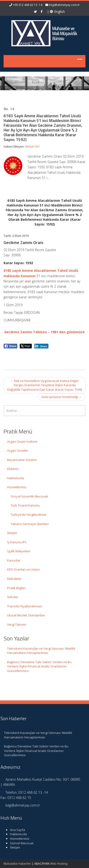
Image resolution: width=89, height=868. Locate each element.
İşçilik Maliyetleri (19, 551)
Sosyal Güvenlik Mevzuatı (29, 496)
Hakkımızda (16, 478)
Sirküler (13, 597)
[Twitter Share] (26, 346)
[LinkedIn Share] (41, 346)
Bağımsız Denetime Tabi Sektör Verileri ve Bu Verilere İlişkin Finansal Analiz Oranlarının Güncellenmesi (39, 666)
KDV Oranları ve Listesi (23, 569)
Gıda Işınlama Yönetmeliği (62, 397)
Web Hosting (59, 864)
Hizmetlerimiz (17, 487)
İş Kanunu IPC (17, 542)
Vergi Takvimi (17, 624)
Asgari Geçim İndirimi (22, 441)
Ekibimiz (13, 469)
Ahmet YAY (32, 147)
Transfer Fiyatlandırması (25, 606)
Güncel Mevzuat (21, 843)
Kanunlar (14, 560)
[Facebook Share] (10, 346)
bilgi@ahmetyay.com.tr (64, 5)
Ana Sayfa (16, 830)
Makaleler (14, 579)
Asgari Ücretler (18, 450)
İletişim (12, 533)
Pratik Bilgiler (16, 588)
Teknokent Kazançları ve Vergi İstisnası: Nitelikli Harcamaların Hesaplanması (41, 651)
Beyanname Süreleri (22, 460)
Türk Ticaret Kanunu (25, 505)
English (57, 12)
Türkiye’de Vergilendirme (29, 515)
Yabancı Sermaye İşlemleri (30, 524)
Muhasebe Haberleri (17, 864)
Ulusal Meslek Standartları (26, 615)
